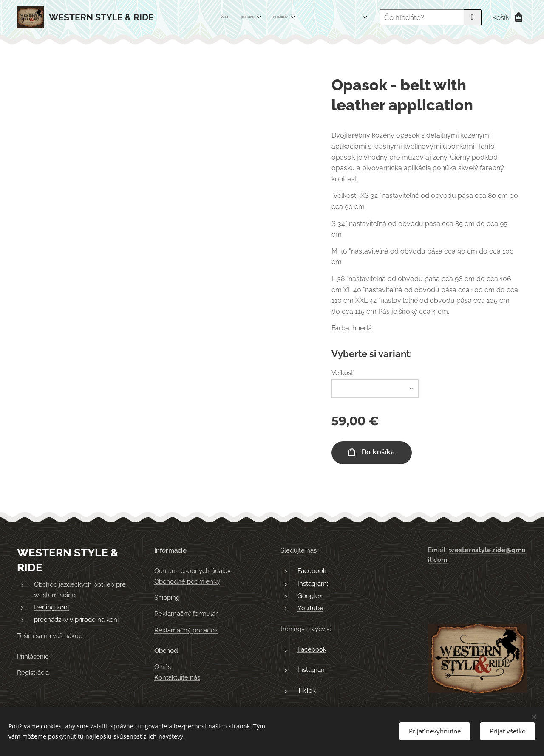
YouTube (310, 609)
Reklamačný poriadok (186, 630)
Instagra (309, 670)
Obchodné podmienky (187, 581)
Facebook (312, 649)
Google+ (310, 596)
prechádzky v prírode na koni (76, 620)
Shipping (167, 598)
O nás (163, 667)
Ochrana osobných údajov (193, 571)
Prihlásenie (33, 657)
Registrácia (33, 673)
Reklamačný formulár (186, 614)
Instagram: (313, 584)
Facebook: (313, 571)
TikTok (307, 691)
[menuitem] (236, 17)
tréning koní (51, 607)
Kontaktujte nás (177, 677)
